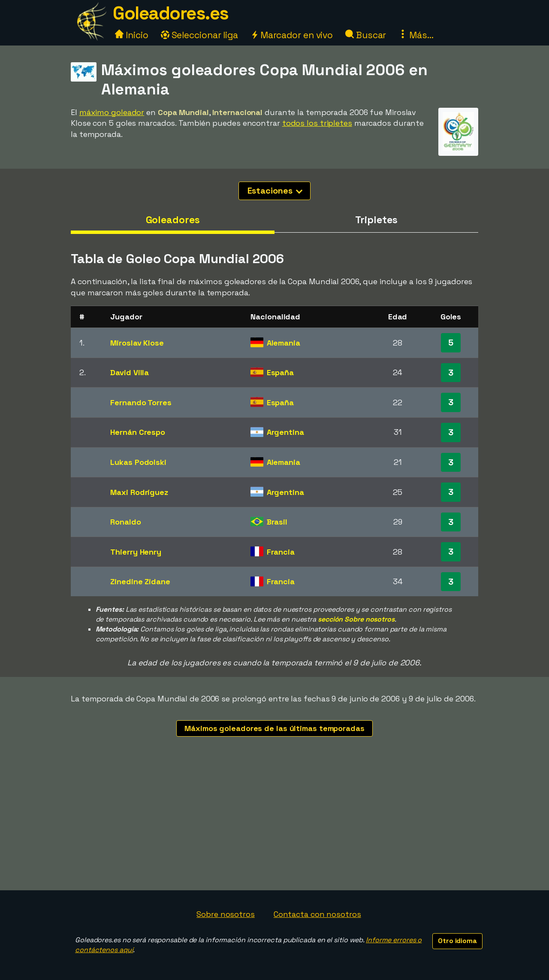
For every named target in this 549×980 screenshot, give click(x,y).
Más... (416, 35)
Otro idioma (457, 941)
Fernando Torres (141, 402)
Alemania (284, 343)
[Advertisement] (274, 826)
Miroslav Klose (137, 343)
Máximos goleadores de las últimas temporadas (274, 728)
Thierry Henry (136, 552)
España (280, 372)
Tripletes (376, 220)
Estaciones (275, 191)
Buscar (366, 35)
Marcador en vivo (292, 35)
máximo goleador (112, 112)
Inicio (131, 35)
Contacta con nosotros (317, 914)
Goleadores (173, 220)
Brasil (277, 522)
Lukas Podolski (138, 462)
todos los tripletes (317, 123)
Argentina (285, 432)
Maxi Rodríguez (139, 492)
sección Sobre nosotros (356, 619)
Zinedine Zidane (140, 581)
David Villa (130, 372)
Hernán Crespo (138, 432)
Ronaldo (125, 522)
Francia (281, 552)
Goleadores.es (171, 13)
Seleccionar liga (199, 35)
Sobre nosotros (226, 914)
